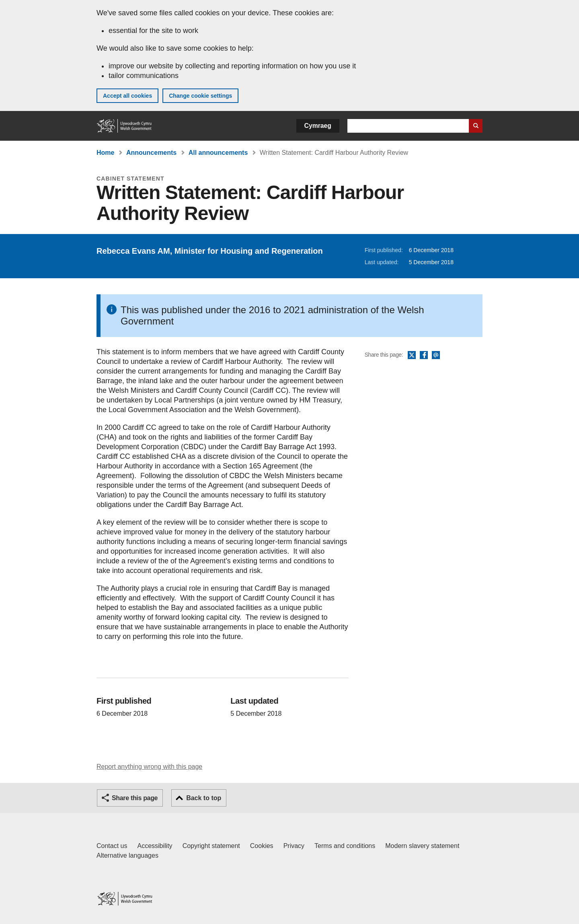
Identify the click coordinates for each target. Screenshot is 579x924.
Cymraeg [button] (318, 126)
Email (436, 355)
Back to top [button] (204, 798)
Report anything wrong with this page (149, 767)
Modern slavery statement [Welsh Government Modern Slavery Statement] (422, 846)
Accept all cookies (127, 96)
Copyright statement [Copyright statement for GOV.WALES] (211, 846)
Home (105, 153)
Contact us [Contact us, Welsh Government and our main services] (112, 846)
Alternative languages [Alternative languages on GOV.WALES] (127, 855)
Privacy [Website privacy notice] (294, 846)
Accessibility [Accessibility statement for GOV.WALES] (155, 846)
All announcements (218, 153)
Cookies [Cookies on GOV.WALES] (262, 846)
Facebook (424, 355)
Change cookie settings (200, 96)
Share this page (135, 798)
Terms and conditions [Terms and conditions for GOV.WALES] (345, 846)
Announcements (151, 153)
